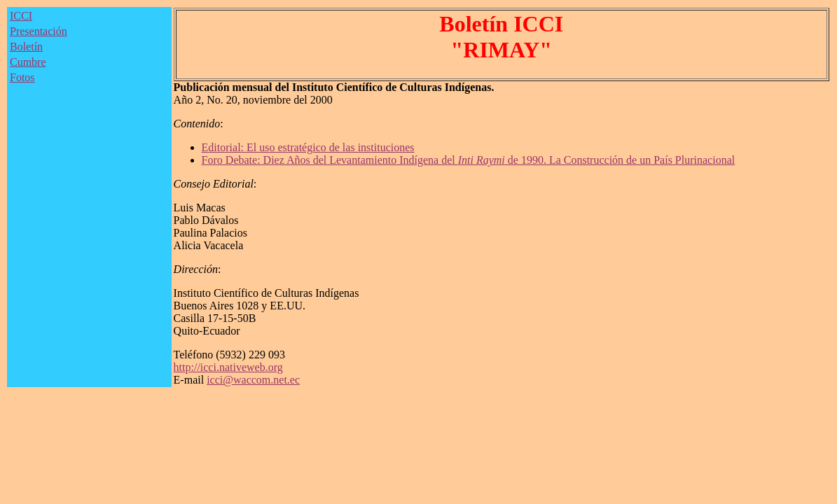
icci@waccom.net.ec (253, 380)
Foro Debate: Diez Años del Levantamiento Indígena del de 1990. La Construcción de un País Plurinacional (469, 160)
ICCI (21, 16)
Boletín (26, 47)
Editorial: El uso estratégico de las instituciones (308, 147)
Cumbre (28, 62)
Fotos (22, 77)
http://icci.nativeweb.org (228, 367)
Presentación (39, 31)
